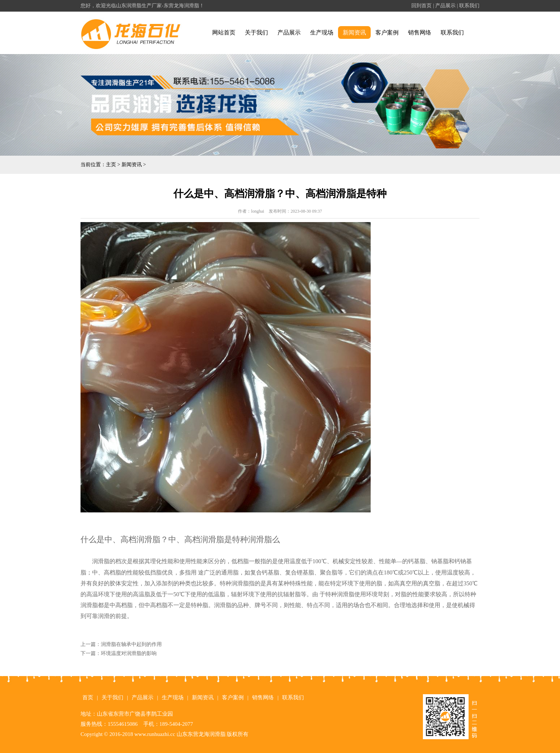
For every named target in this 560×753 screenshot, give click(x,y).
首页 (88, 697)
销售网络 (420, 32)
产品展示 (445, 6)
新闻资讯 (354, 32)
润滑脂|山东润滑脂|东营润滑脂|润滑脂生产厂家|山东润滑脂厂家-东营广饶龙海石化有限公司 (137, 33)
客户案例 (387, 32)
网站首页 (224, 32)
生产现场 (322, 32)
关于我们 (256, 32)
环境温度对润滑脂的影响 (129, 653)
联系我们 (469, 6)
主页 (111, 165)
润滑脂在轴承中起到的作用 (131, 644)
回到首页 (421, 6)
